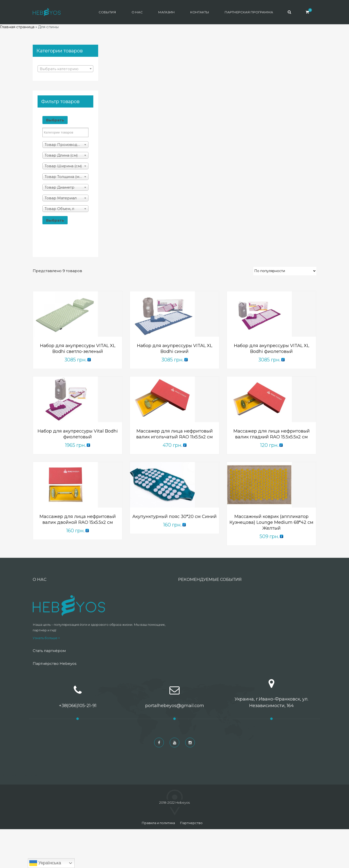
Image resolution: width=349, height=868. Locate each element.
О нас (137, 12)
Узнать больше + (46, 638)
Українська (45, 863)
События (107, 12)
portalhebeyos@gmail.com (175, 706)
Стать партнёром (49, 651)
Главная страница (17, 27)
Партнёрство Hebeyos (55, 664)
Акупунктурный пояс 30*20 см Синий (174, 517)
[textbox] (65, 69)
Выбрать (55, 120)
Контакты (200, 12)
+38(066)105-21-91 (78, 706)
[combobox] (65, 69)
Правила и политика (158, 823)
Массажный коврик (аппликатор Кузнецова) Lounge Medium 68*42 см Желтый (271, 522)
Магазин (167, 12)
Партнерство (191, 823)
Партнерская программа (249, 12)
